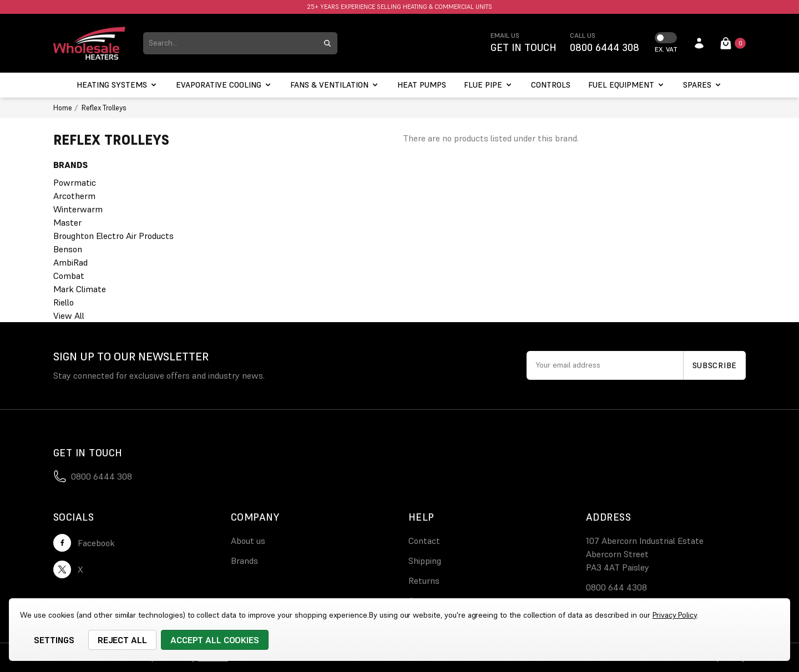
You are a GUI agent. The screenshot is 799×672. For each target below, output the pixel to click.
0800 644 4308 (616, 587)
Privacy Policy (675, 615)
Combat (69, 276)
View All (69, 315)
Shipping (425, 561)
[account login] (699, 43)
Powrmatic (75, 182)
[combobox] (230, 43)
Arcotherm (74, 196)
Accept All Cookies (215, 640)
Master (67, 222)
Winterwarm (78, 209)
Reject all (123, 640)
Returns (424, 581)
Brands (244, 561)
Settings (54, 640)
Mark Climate (80, 289)
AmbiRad (70, 262)
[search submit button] (327, 43)
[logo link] (89, 43)
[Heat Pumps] (422, 85)
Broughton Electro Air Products (113, 236)
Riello (64, 302)
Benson (68, 249)
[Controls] (551, 85)
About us (248, 541)
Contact (424, 541)
